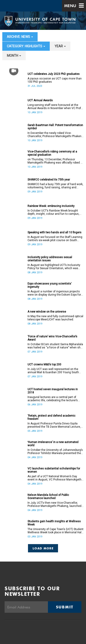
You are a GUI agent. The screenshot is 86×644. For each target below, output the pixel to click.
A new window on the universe (47, 312)
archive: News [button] (20, 37)
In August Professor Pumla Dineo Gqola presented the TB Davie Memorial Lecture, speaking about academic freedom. (54, 425)
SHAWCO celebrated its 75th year (49, 180)
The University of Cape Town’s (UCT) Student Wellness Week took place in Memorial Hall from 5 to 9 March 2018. (55, 531)
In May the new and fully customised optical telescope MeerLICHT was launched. (55, 318)
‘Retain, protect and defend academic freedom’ (51, 417)
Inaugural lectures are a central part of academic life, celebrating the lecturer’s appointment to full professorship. (53, 399)
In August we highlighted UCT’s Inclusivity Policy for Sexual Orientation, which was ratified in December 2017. (54, 267)
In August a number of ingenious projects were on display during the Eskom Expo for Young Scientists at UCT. (54, 293)
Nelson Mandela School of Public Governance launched (48, 497)
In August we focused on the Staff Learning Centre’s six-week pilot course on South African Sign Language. (55, 239)
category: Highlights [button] (26, 46)
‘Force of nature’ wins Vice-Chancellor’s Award (52, 338)
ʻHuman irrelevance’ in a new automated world (53, 444)
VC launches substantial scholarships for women (54, 470)
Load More (43, 548)
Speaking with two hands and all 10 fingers (54, 232)
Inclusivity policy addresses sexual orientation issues (50, 259)
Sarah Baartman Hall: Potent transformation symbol (55, 127)
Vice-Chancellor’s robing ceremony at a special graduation (52, 153)
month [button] (14, 56)
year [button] (60, 46)
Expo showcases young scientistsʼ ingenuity (50, 285)
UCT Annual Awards (40, 100)
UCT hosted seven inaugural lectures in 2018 (53, 391)
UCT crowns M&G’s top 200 (44, 364)
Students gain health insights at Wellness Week (54, 523)
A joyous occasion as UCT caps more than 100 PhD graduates (55, 80)
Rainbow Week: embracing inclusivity (51, 206)
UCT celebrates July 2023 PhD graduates (54, 74)
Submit (65, 607)
